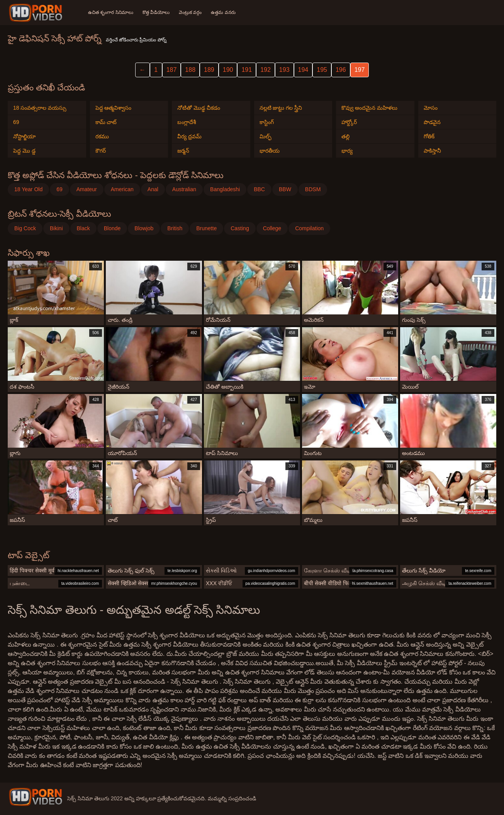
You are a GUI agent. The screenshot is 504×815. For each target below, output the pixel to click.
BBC (259, 189)
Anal (153, 189)
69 (16, 122)
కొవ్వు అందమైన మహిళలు (369, 108)
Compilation (309, 228)
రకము (102, 136)
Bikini (56, 228)
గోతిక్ (429, 136)
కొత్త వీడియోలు (156, 12)
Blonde (112, 228)
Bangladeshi (225, 189)
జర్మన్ (183, 151)
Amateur (87, 189)
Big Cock (25, 228)
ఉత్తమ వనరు (223, 12)
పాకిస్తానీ (432, 151)
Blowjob (144, 228)
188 (190, 70)
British (175, 228)
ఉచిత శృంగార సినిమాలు (111, 12)
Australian (184, 189)
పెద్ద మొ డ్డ (24, 151)
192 (266, 70)
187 (172, 70)
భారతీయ (270, 151)
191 (247, 70)
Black (83, 228)
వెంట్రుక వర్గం (190, 12)
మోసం (431, 108)
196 (341, 70)
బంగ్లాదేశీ (187, 122)
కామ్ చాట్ (106, 122)
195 (322, 70)
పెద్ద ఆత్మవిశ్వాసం (114, 108)
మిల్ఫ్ (266, 136)
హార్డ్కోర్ (349, 122)
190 (228, 70)
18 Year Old (28, 189)
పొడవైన (432, 122)
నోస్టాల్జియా (25, 136)
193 (284, 70)
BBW (285, 189)
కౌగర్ (101, 151)
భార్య (347, 151)
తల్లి (345, 136)
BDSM (313, 189)
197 (360, 70)
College (272, 228)
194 (303, 70)
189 (209, 70)
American (122, 189)
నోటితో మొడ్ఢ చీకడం (199, 108)
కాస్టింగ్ (267, 122)
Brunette (206, 228)
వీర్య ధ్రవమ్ (189, 136)
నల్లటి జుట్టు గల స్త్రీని (281, 108)
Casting (240, 228)
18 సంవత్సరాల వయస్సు (40, 108)
